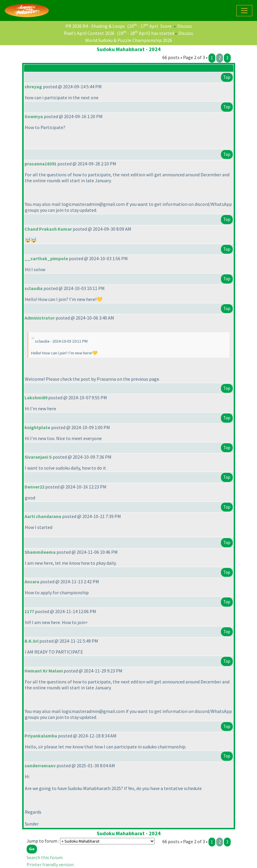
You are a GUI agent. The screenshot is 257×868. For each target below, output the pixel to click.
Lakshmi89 (36, 398)
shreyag (33, 87)
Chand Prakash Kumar (48, 229)
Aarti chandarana (43, 516)
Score (166, 26)
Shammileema (40, 552)
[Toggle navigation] (244, 11)
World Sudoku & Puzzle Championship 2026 (129, 40)
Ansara (32, 582)
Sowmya (34, 116)
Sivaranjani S (38, 457)
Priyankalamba (41, 736)
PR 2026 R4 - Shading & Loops (95, 26)
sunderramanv (40, 766)
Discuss (185, 26)
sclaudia (34, 288)
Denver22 (34, 487)
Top (227, 77)
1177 (29, 611)
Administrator (40, 318)
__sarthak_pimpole (46, 258)
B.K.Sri (31, 641)
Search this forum (45, 857)
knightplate (37, 427)
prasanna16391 (41, 164)
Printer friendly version (50, 864)
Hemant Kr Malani (44, 671)
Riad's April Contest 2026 (89, 33)
